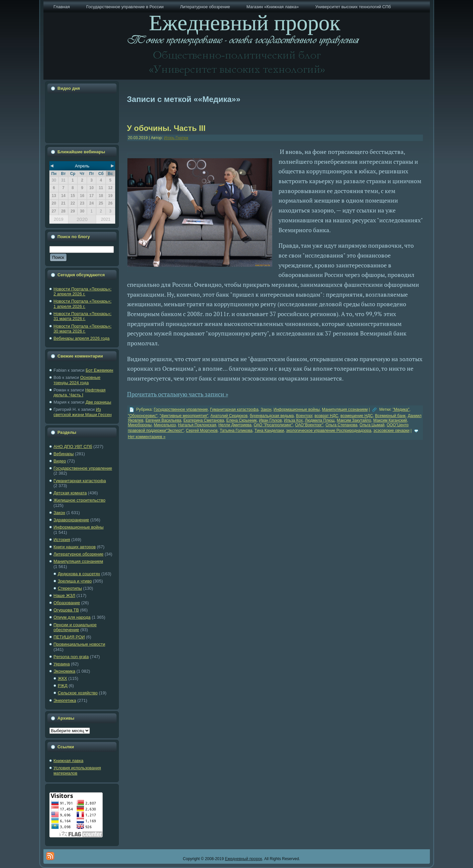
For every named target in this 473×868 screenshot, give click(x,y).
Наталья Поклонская (197, 425)
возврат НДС (326, 416)
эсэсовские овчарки (392, 431)
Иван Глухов (270, 420)
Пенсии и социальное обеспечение (75, 627)
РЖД (63, 686)
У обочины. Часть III (166, 128)
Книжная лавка (69, 761)
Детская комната (70, 493)
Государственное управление (83, 468)
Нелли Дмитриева (235, 425)
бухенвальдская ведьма (272, 416)
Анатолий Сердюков (229, 416)
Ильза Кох (293, 420)
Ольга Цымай (372, 425)
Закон (59, 513)
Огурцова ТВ (66, 610)
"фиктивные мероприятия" (184, 416)
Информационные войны (79, 527)
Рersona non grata (71, 657)
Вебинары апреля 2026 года (82, 338)
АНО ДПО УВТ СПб (73, 446)
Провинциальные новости (79, 644)
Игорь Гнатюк (176, 138)
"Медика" (401, 409)
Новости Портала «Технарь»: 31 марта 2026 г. (83, 316)
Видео (60, 461)
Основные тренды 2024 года (77, 380)
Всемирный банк (390, 416)
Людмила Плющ (320, 420)
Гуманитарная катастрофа (80, 481)
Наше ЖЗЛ (65, 595)
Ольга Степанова (342, 425)
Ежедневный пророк (243, 859)
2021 (105, 219)
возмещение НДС (356, 416)
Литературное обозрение (79, 554)
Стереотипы (70, 588)
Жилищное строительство (80, 500)
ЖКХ (63, 678)
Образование (67, 603)
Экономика (65, 671)
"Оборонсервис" (143, 416)
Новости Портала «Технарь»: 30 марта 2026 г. (83, 329)
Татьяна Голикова (236, 431)
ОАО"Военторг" (309, 425)
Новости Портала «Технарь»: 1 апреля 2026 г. (83, 304)
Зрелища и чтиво (75, 581)
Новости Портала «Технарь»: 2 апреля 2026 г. (83, 292)
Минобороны (140, 425)
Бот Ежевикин (99, 370)
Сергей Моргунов (202, 431)
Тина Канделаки (269, 431)
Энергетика (65, 700)
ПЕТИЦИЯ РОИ (69, 637)
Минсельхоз (165, 425)
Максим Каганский (390, 420)
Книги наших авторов (75, 547)
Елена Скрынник (241, 420)
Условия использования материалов (77, 770)
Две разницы (98, 402)
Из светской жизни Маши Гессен (83, 412)
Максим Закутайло (354, 420)
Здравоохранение (71, 520)
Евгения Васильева (163, 420)
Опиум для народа (72, 617)
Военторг (304, 416)
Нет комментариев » (147, 437)
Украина (62, 664)
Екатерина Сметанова (204, 420)
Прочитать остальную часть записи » (178, 394)
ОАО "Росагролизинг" (273, 425)
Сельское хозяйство (78, 693)
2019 (59, 219)
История (62, 540)
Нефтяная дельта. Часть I (80, 393)
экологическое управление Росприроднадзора (329, 431)
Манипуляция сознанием (79, 561)
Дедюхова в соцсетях (79, 574)
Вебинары (64, 454)
